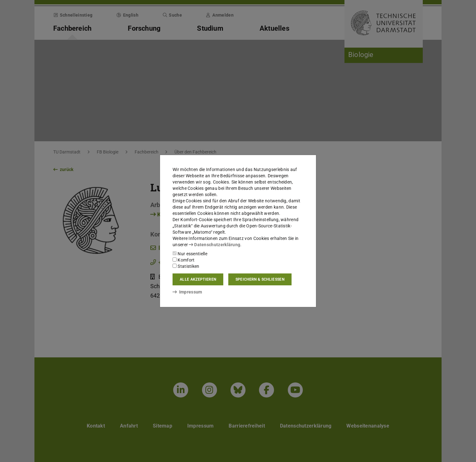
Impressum (187, 292)
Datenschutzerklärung (215, 245)
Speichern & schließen (260, 279)
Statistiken (186, 266)
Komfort (184, 260)
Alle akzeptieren (198, 279)
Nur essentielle (190, 254)
